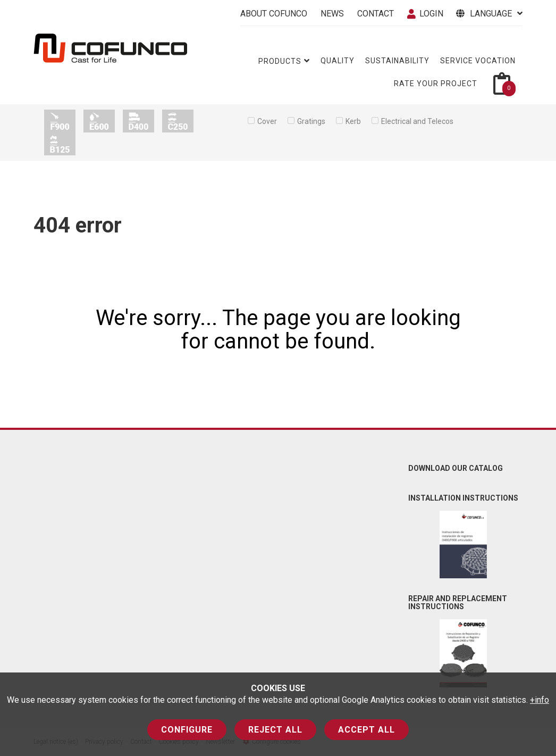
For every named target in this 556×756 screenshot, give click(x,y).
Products (284, 61)
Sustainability (397, 61)
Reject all (275, 730)
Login (425, 14)
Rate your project (436, 84)
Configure (187, 730)
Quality (338, 61)
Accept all (367, 730)
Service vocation (478, 61)
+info (540, 700)
